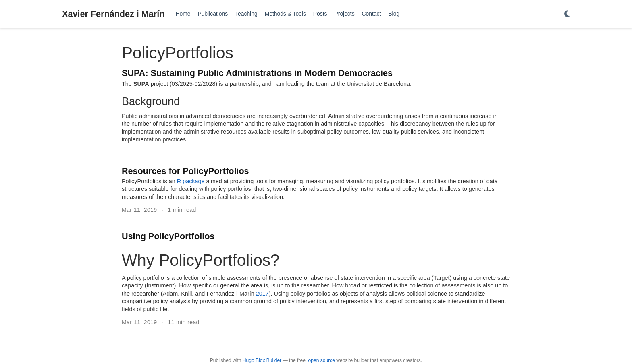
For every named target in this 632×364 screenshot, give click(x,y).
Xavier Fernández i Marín (113, 14)
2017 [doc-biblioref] (262, 294)
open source (322, 360)
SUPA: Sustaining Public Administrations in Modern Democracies (257, 73)
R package (191, 181)
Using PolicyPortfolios (168, 236)
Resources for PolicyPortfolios (185, 171)
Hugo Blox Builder (262, 360)
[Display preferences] (567, 14)
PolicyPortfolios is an (149, 181)
